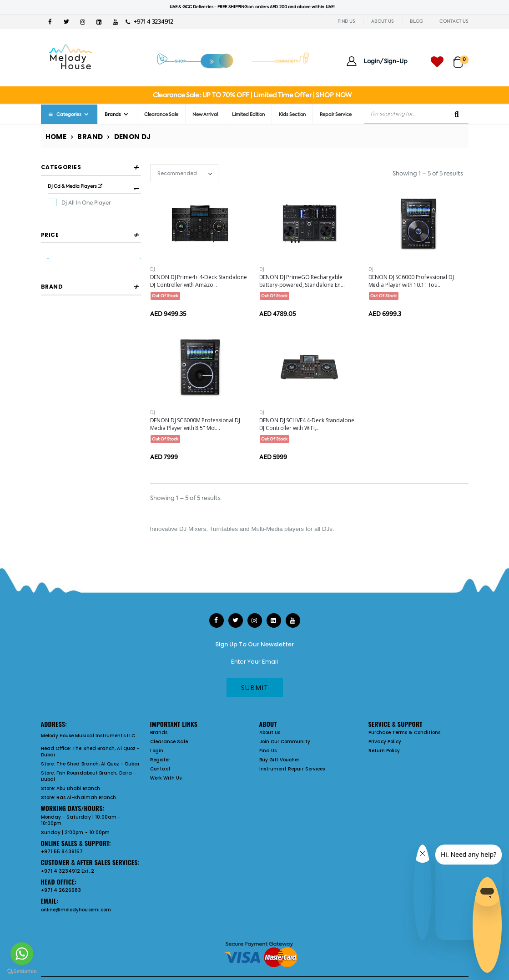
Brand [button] (52, 355)
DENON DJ (76, 380)
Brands (113, 114)
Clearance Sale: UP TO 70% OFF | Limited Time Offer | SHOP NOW (252, 95)
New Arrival (205, 114)
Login (157, 751)
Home (56, 137)
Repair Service (336, 114)
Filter (61, 317)
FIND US (346, 21)
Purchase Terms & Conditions (405, 732)
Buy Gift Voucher (280, 760)
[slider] (48, 298)
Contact (160, 769)
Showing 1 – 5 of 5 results (428, 173)
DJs (327, 529)
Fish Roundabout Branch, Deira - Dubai (88, 776)
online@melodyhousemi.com (76, 910)
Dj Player (73, 217)
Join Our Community (285, 742)
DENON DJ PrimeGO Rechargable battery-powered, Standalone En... (302, 281)
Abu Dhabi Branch (78, 788)
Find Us (268, 751)
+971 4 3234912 (149, 22)
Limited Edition (248, 114)
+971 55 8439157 (62, 852)
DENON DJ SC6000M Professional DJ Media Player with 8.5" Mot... (195, 424)
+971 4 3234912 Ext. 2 (68, 871)
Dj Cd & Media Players (75, 186)
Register (160, 760)
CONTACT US (454, 21)
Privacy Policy (385, 742)
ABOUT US (382, 21)
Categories (65, 114)
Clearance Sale (161, 114)
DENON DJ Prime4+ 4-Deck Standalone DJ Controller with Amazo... (199, 281)
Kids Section (292, 114)
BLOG (416, 21)
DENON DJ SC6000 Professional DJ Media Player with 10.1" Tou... (411, 281)
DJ (153, 269)
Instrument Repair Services (292, 769)
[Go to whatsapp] (22, 954)
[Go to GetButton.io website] (22, 971)
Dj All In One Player (86, 203)
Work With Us (166, 778)
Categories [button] (61, 167)
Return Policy (384, 751)
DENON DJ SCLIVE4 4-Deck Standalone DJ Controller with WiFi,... (307, 424)
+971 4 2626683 (61, 890)
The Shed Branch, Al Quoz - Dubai (91, 752)
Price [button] (50, 272)
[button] (461, 58)
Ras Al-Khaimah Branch (86, 797)
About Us (270, 732)
